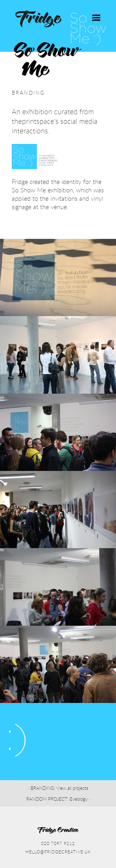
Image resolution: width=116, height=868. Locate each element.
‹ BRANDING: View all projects (58, 788)
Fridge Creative (58, 830)
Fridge (39, 19)
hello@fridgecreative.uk (58, 852)
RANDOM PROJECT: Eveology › (58, 799)
